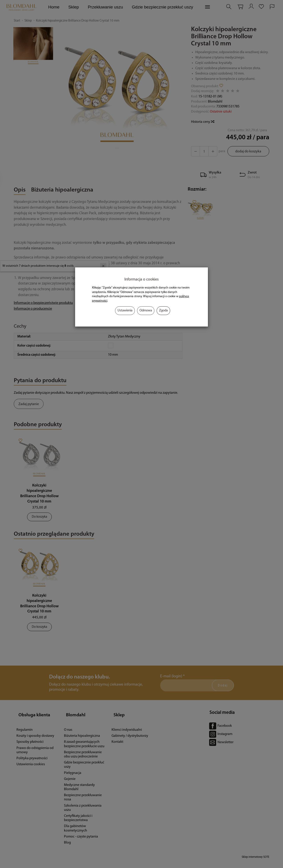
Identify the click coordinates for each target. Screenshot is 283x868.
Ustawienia (125, 311)
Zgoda (163, 311)
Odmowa (146, 311)
